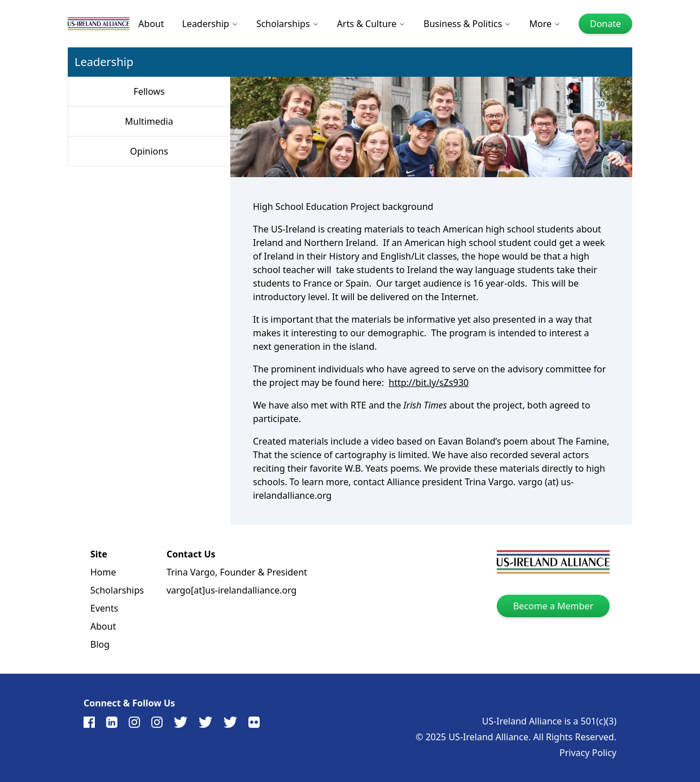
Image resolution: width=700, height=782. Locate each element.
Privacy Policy (588, 753)
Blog (100, 644)
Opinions (149, 151)
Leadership (210, 24)
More (545, 24)
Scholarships (288, 24)
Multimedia (149, 121)
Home (103, 572)
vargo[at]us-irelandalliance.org (232, 590)
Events (104, 608)
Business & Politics (467, 24)
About (151, 24)
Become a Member (553, 606)
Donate (605, 24)
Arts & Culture (371, 24)
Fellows (149, 91)
